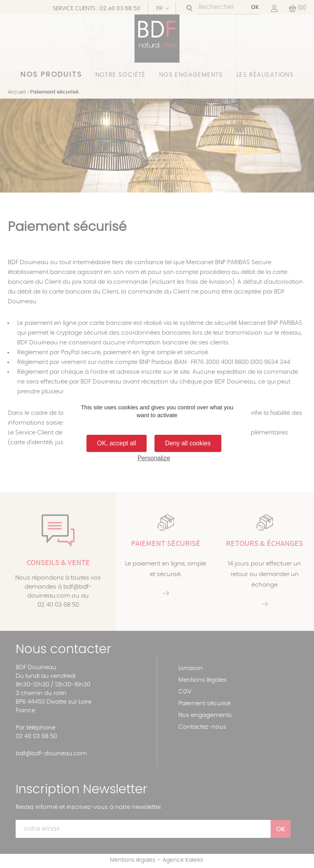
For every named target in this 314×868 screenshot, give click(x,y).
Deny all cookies (188, 443)
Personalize (154, 458)
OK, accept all (117, 443)
